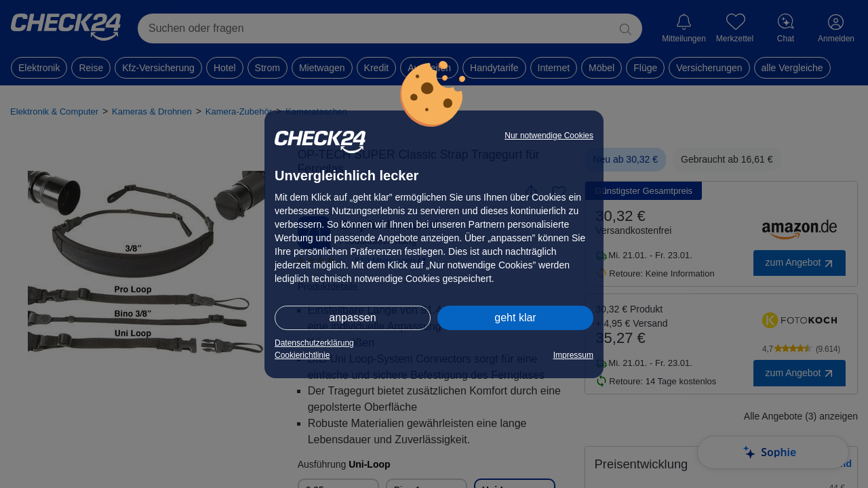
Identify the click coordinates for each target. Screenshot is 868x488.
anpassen (352, 318)
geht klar (515, 318)
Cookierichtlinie (302, 355)
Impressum (573, 355)
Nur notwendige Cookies (549, 136)
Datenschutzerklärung (314, 343)
